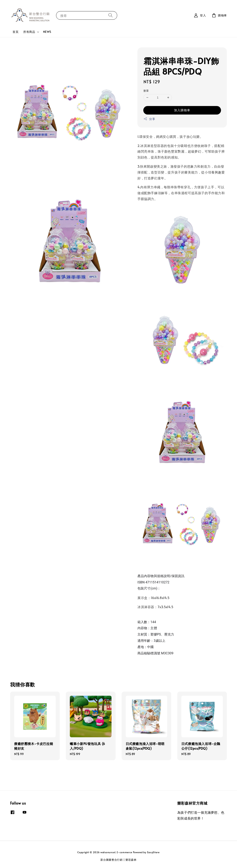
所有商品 (29, 32)
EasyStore (153, 852)
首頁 (15, 32)
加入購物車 (182, 110)
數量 (146, 91)
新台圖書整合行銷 (112, 860)
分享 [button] (149, 119)
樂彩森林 (131, 860)
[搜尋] (111, 15)
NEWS (47, 32)
